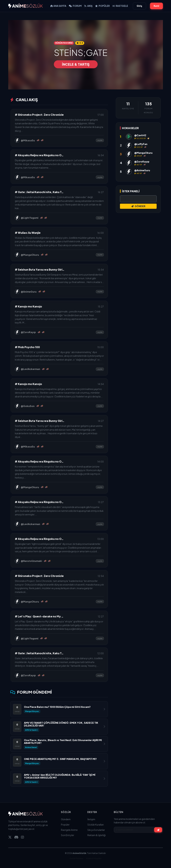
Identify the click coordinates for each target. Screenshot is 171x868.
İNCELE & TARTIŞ (76, 64)
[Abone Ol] (158, 830)
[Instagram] (22, 837)
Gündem (66, 819)
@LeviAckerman (30, 369)
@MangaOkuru (30, 255)
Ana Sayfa (58, 6)
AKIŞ (88, 6)
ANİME (26, 6)
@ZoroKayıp (28, 332)
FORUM (75, 6)
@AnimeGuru (29, 292)
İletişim (91, 819)
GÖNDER (138, 206)
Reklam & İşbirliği (96, 835)
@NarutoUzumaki (31, 561)
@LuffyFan (141, 144)
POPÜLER (102, 6)
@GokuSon (28, 406)
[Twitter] (10, 837)
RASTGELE (120, 6)
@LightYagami (30, 218)
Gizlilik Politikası (76, 858)
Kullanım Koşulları (94, 858)
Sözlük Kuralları (96, 825)
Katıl (156, 6)
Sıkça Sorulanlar (96, 830)
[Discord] (16, 837)
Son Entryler (68, 835)
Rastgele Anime (69, 830)
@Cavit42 (140, 135)
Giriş (139, 6)
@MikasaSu (28, 140)
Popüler (65, 825)
